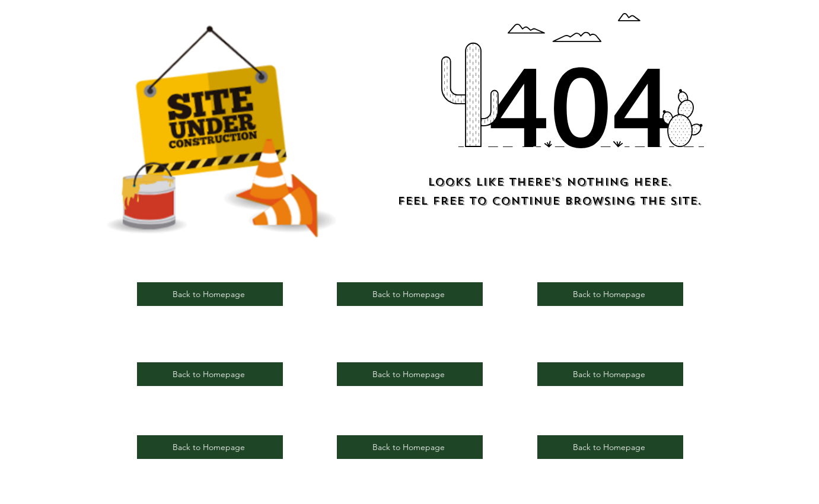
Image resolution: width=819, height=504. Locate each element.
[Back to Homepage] (210, 294)
